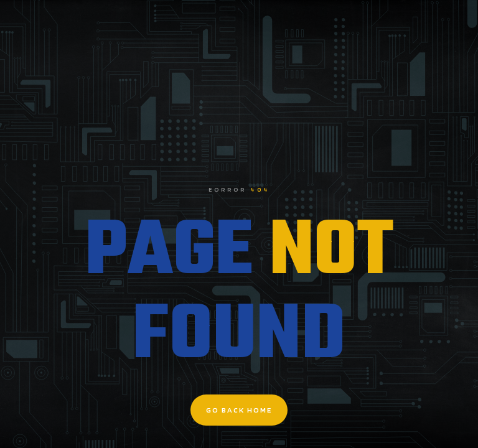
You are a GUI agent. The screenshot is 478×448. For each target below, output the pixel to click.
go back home (239, 410)
